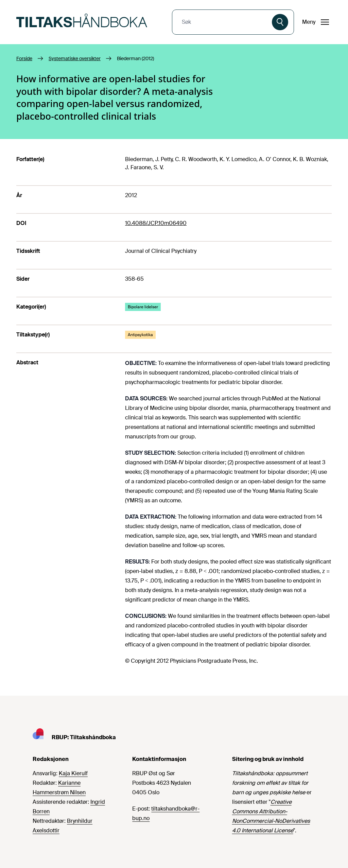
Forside (24, 58)
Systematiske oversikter (75, 58)
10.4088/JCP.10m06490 (156, 223)
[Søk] (280, 22)
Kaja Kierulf (73, 773)
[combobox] (223, 22)
